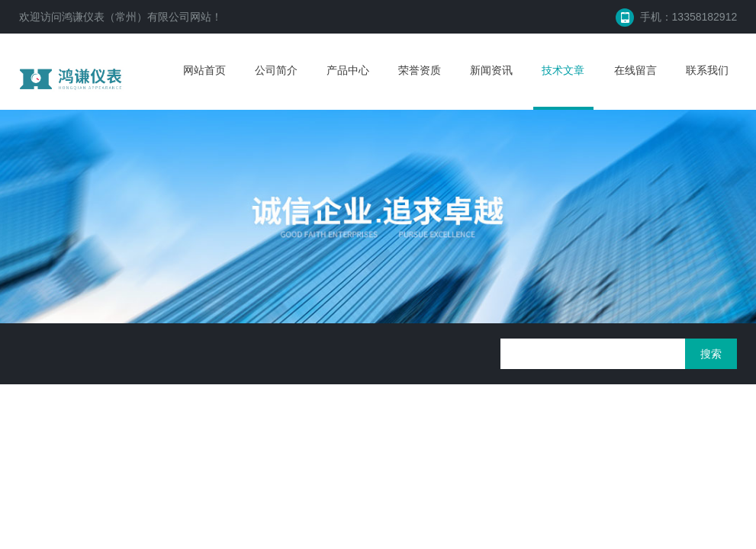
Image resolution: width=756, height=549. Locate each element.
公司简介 (276, 70)
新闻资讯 (491, 70)
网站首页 (204, 70)
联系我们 (707, 70)
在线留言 (635, 70)
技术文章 (563, 70)
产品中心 (348, 70)
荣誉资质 (420, 70)
